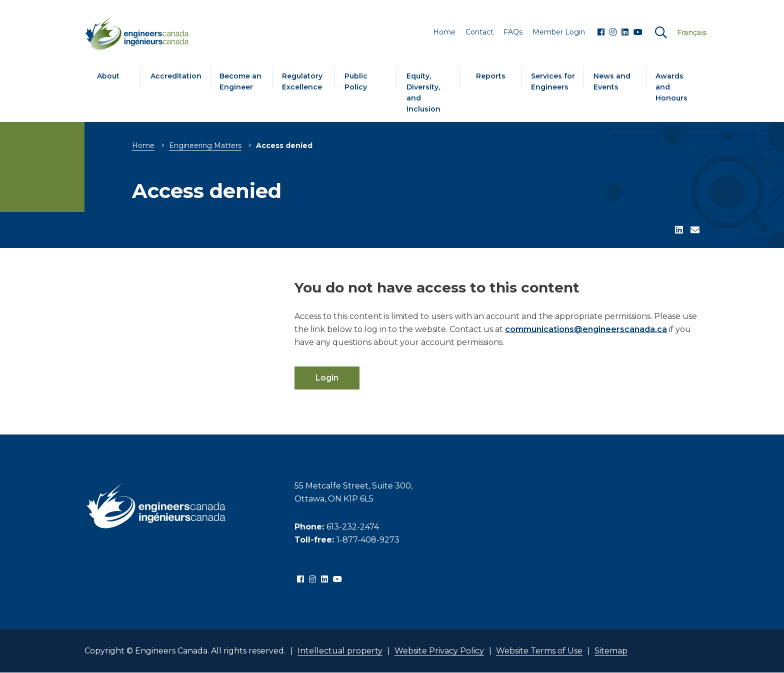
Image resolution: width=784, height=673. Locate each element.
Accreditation (176, 76)
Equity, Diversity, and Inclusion (423, 92)
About (108, 76)
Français (692, 32)
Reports (491, 76)
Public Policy (356, 81)
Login (327, 378)
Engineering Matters (205, 145)
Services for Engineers (553, 81)
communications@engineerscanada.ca (586, 329)
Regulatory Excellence (302, 81)
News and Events (612, 81)
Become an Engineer (240, 81)
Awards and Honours (671, 87)
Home (143, 145)
